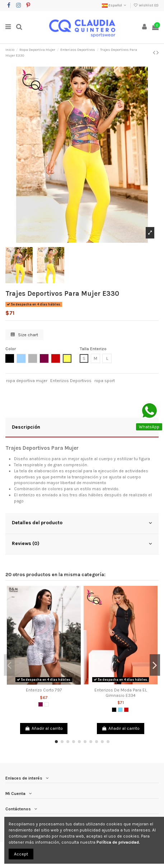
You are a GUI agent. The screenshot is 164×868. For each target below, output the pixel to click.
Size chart (24, 335)
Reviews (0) (82, 544)
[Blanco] (47, 704)
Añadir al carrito (44, 728)
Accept (21, 854)
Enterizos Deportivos (71, 381)
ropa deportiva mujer (27, 381)
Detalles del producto (82, 523)
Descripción (82, 427)
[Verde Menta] (120, 710)
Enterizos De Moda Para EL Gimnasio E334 (121, 693)
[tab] (82, 428)
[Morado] (41, 704)
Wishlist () (146, 5)
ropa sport (105, 381)
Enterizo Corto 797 (44, 690)
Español (115, 5)
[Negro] (114, 710)
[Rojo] (126, 710)
